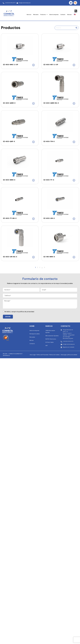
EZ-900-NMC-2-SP (11, 65)
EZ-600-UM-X (49, 218)
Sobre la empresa (54, 15)
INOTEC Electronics (51, 339)
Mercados (36, 15)
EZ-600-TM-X (49, 141)
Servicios (29, 15)
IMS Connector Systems (52, 336)
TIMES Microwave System (50, 331)
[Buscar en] (76, 28)
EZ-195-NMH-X (49, 257)
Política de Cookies (54, 355)
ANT (47, 346)
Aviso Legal (33, 355)
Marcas (32, 340)
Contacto (63, 15)
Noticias (69, 15)
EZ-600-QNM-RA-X (51, 103)
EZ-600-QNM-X (9, 103)
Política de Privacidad (42, 355)
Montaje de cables (35, 334)
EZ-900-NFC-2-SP (51, 65)
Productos (44, 14)
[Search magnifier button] (76, 11)
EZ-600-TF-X (49, 180)
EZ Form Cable (49, 342)
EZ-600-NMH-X (9, 180)
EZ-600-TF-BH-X (10, 218)
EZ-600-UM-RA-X (10, 257)
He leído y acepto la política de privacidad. (19, 312)
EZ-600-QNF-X (9, 141)
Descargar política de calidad (69, 355)
